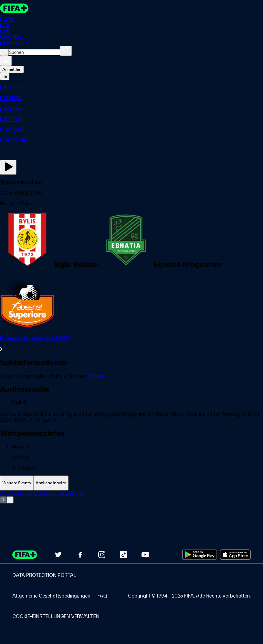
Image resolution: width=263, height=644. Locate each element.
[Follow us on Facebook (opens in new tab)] (80, 555)
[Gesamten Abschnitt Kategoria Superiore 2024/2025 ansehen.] (131, 344)
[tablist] (131, 483)
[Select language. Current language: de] (5, 76)
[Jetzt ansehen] (8, 167)
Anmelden (12, 69)
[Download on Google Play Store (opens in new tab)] (200, 555)
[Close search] (4, 52)
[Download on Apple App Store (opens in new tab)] (235, 555)
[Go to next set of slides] (10, 500)
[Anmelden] (6, 61)
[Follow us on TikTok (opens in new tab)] (124, 555)
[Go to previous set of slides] (3, 500)
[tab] (17, 483)
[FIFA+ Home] (14, 8)
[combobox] (34, 52)
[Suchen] (66, 51)
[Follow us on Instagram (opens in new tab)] (102, 555)
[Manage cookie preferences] (56, 616)
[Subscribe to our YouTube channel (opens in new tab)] (145, 555)
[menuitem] (131, 88)
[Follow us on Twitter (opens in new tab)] (58, 555)
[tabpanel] (131, 505)
